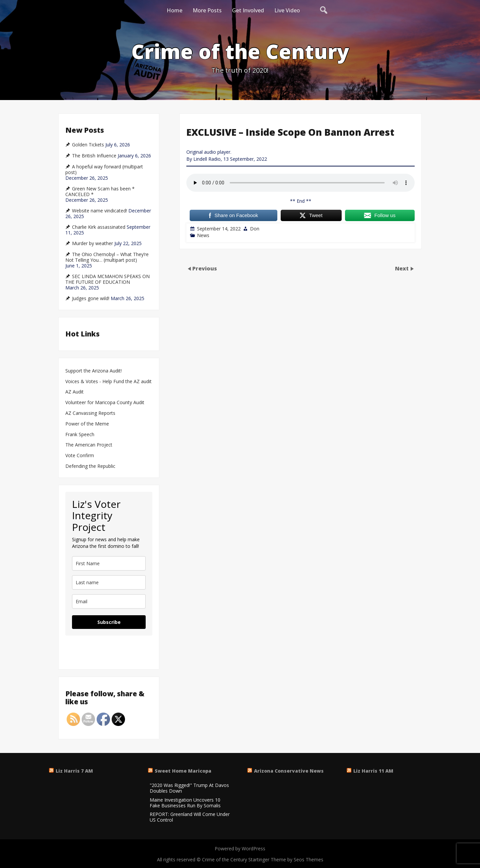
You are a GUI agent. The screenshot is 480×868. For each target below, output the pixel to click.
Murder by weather (92, 243)
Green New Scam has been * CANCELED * (100, 192)
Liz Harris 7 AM (74, 771)
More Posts (207, 10)
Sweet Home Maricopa (183, 771)
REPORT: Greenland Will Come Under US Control (190, 817)
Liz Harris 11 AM (373, 771)
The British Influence (94, 156)
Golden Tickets (88, 145)
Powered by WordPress (240, 848)
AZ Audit (74, 392)
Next (402, 268)
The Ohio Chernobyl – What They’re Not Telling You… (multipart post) (107, 257)
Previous (205, 268)
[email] (109, 601)
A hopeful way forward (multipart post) (104, 170)
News (203, 235)
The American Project (89, 445)
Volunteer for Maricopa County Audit (105, 403)
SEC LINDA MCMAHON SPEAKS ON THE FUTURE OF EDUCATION (107, 279)
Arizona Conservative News (289, 771)
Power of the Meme (87, 424)
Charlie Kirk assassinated (99, 227)
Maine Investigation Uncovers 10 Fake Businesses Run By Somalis (185, 803)
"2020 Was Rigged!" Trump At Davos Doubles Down (189, 788)
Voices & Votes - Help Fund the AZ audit (108, 382)
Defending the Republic (90, 466)
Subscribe (109, 622)
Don (255, 229)
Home (174, 10)
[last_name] (109, 582)
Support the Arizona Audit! (93, 371)
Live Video (287, 10)
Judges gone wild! (91, 298)
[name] (109, 563)
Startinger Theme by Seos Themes (286, 859)
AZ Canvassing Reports (90, 413)
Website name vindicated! (99, 211)
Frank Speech (80, 435)
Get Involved (248, 10)
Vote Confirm (80, 456)
